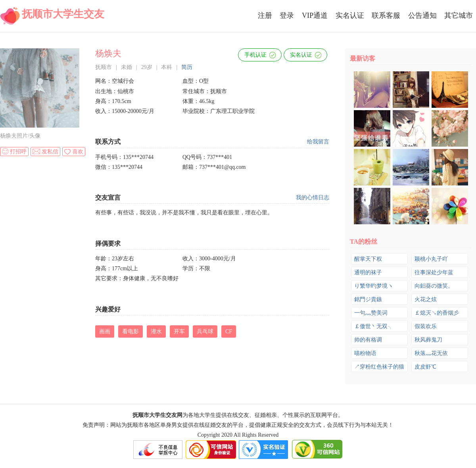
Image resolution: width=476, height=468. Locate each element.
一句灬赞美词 (371, 313)
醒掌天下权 (368, 259)
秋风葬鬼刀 (428, 340)
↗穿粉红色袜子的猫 (379, 367)
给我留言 (318, 142)
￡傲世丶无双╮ (374, 326)
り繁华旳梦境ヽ (374, 286)
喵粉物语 (365, 353)
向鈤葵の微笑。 (434, 286)
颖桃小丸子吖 (431, 259)
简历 (187, 67)
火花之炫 (426, 299)
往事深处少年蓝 (434, 272)
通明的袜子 (368, 272)
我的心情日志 (313, 198)
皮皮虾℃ (425, 367)
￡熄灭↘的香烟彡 (437, 313)
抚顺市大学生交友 (63, 14)
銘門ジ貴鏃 (368, 299)
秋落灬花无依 (431, 353)
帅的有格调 (368, 340)
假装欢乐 (426, 326)
